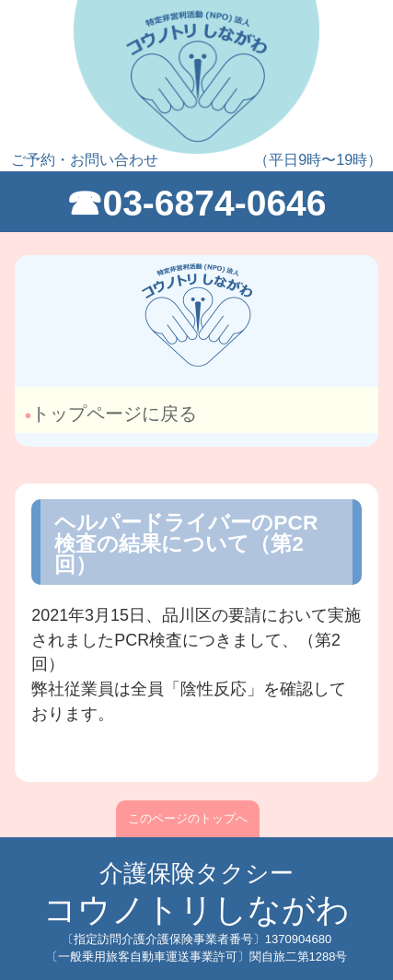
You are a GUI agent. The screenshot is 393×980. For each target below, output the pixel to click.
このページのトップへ (188, 818)
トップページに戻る (116, 414)
